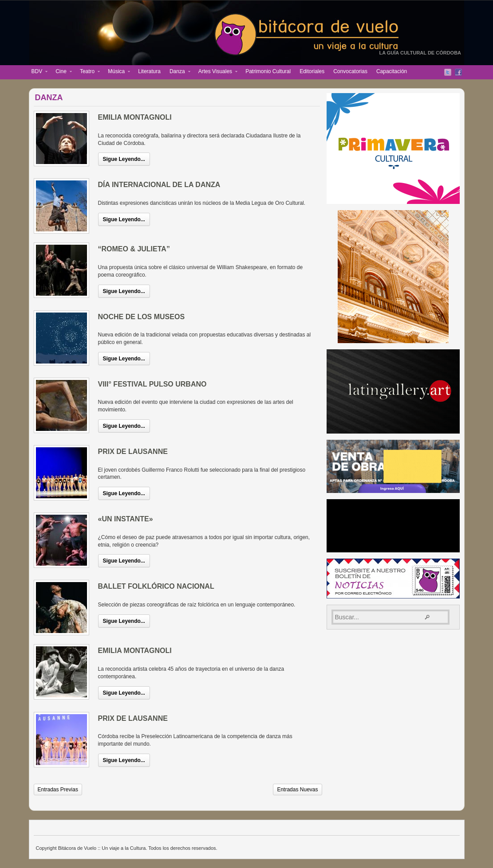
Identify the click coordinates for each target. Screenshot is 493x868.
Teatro (88, 72)
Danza (178, 72)
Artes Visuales (216, 72)
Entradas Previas (58, 790)
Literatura (149, 71)
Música (117, 72)
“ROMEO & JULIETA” (134, 249)
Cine (61, 72)
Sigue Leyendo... (124, 159)
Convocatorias (350, 71)
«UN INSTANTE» (126, 519)
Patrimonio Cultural (268, 71)
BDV (37, 72)
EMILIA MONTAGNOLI (135, 117)
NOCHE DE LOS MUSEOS (142, 317)
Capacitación (392, 71)
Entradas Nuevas (297, 790)
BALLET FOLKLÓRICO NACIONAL (156, 586)
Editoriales (312, 71)
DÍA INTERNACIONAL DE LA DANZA (159, 185)
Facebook (458, 72)
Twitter (448, 72)
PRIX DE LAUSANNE (133, 452)
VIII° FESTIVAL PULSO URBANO (152, 384)
